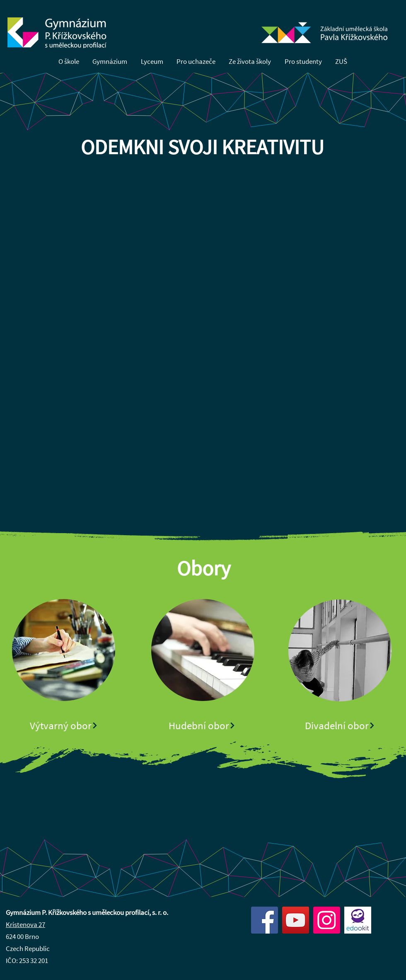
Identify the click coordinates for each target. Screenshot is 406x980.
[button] (69, 62)
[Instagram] (327, 920)
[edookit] (358, 920)
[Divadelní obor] (340, 725)
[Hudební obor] (202, 725)
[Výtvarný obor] (64, 725)
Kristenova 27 (25, 924)
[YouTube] (296, 920)
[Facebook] (265, 920)
